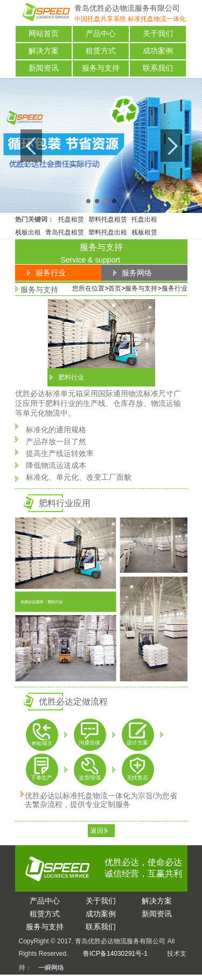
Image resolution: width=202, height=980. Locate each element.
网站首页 (44, 34)
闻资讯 (157, 914)
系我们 (101, 927)
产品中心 (101, 34)
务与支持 (45, 927)
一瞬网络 (48, 968)
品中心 (45, 901)
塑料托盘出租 (108, 232)
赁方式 (45, 914)
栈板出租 (28, 232)
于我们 (101, 901)
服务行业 (175, 288)
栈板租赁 (144, 232)
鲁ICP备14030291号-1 (115, 954)
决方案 (157, 901)
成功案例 (158, 51)
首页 (115, 288)
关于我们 (158, 34)
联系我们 (158, 68)
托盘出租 (144, 219)
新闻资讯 (44, 68)
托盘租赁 (71, 219)
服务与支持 (101, 68)
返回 (97, 831)
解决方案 (44, 51)
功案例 (101, 914)
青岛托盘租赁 (65, 232)
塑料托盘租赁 (108, 219)
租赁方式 (101, 51)
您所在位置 (88, 288)
